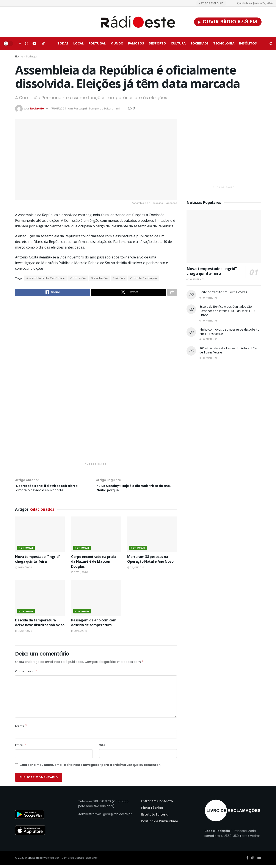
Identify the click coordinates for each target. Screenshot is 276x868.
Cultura (178, 43)
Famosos (136, 43)
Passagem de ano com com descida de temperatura (94, 626)
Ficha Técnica (152, 811)
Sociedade (199, 43)
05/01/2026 (24, 634)
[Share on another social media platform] (172, 293)
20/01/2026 (24, 570)
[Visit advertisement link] (96, 383)
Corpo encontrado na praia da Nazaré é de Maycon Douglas (93, 565)
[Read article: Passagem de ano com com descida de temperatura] (96, 601)
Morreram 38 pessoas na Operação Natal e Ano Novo (150, 562)
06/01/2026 (136, 570)
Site (102, 748)
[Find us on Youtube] (34, 44)
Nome (21, 729)
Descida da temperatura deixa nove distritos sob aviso (40, 626)
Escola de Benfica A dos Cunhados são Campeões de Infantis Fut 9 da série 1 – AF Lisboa (228, 311)
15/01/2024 (59, 108)
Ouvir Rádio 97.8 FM (228, 22)
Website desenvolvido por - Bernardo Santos (55, 861)
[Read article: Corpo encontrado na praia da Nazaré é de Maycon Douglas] (96, 537)
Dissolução (100, 278)
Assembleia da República (46, 278)
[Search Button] (271, 43)
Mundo (117, 43)
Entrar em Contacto (157, 804)
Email (21, 748)
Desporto (157, 43)
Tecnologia (224, 43)
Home (19, 56)
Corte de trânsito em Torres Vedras (223, 292)
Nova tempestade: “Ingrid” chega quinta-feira (38, 562)
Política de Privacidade (160, 824)
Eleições (119, 278)
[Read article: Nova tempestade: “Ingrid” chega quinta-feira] (40, 537)
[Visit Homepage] (138, 22)
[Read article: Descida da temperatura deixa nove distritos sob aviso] (40, 601)
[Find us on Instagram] (27, 44)
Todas (63, 43)
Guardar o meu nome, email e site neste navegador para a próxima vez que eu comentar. (90, 768)
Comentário (26, 674)
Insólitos (248, 43)
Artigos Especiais (211, 3)
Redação (37, 108)
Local (78, 43)
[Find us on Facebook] (20, 44)
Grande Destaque (144, 278)
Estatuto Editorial (155, 817)
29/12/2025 (79, 634)
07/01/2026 (80, 575)
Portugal (97, 43)
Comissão (78, 278)
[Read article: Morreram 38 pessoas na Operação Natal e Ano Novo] (152, 537)
